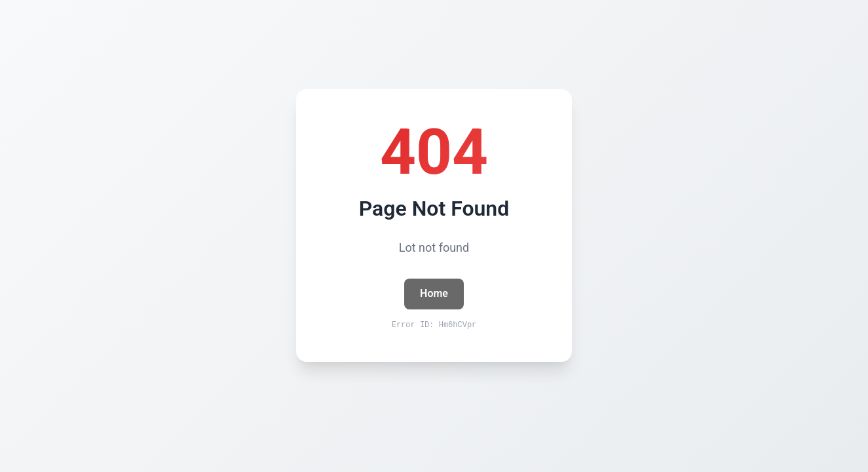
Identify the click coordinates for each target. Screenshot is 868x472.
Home (434, 293)
